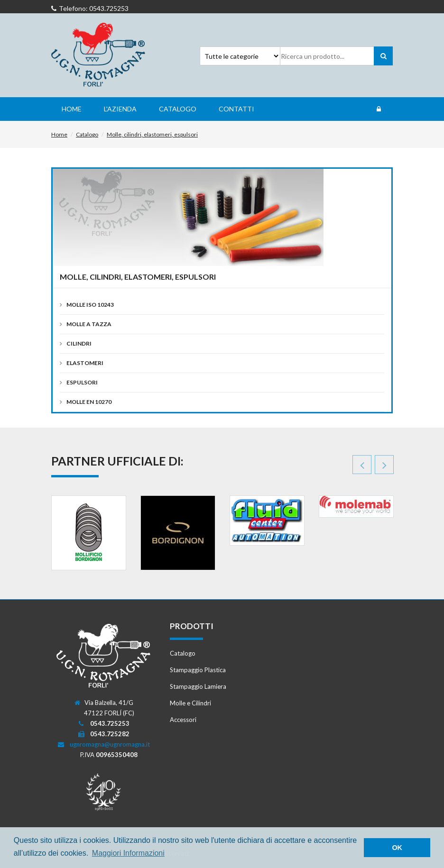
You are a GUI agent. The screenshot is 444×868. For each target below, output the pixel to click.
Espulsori (82, 382)
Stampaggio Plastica (198, 670)
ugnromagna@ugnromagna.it (110, 744)
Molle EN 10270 (89, 402)
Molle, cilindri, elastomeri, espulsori (152, 134)
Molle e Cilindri (190, 703)
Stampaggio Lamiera (198, 686)
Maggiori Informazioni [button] (128, 853)
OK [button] (397, 848)
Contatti (236, 109)
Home (72, 109)
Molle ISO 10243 (90, 305)
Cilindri (79, 343)
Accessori (183, 720)
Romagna (99, 55)
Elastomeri (85, 363)
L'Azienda (120, 109)
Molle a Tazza (89, 324)
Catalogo (178, 109)
